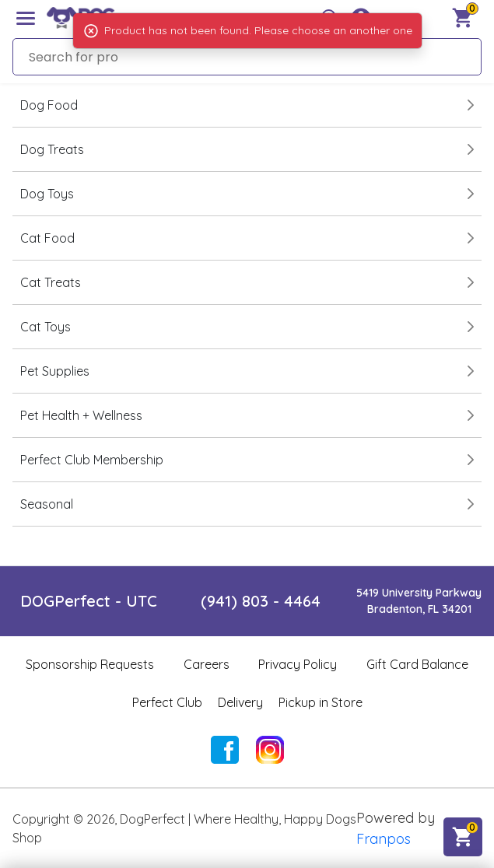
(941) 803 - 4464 (261, 601)
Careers (207, 664)
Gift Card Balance (417, 664)
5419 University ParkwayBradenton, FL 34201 (419, 601)
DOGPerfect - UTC (89, 601)
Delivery (240, 702)
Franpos (384, 839)
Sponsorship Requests (90, 664)
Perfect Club (167, 702)
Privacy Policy (298, 664)
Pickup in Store (321, 702)
